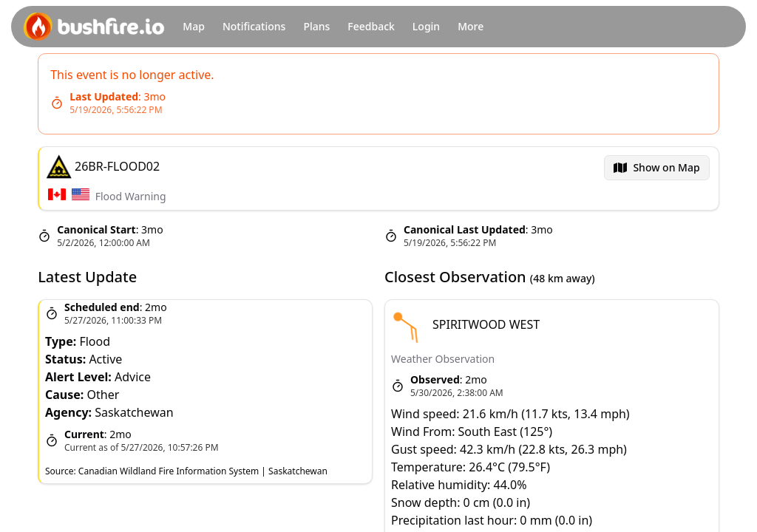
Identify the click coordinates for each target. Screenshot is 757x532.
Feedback (371, 26)
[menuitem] (657, 168)
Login (426, 26)
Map (194, 26)
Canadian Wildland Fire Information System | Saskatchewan (203, 471)
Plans (316, 26)
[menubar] (657, 168)
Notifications (254, 26)
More (471, 26)
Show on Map (667, 167)
